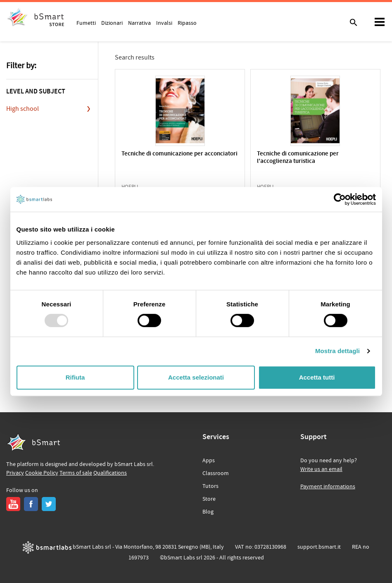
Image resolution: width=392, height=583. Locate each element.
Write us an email (321, 469)
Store (209, 499)
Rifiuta (75, 377)
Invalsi (164, 23)
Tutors (210, 486)
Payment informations (328, 487)
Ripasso (187, 23)
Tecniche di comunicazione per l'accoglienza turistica (298, 158)
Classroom (216, 473)
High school (23, 109)
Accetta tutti (317, 377)
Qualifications (110, 473)
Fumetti (86, 23)
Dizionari (112, 23)
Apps (209, 461)
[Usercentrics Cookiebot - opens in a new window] (340, 199)
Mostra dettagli (337, 351)
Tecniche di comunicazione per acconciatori (179, 154)
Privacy (15, 473)
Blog (208, 512)
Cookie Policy (42, 473)
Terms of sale (76, 473)
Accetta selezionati (196, 377)
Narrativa (139, 23)
